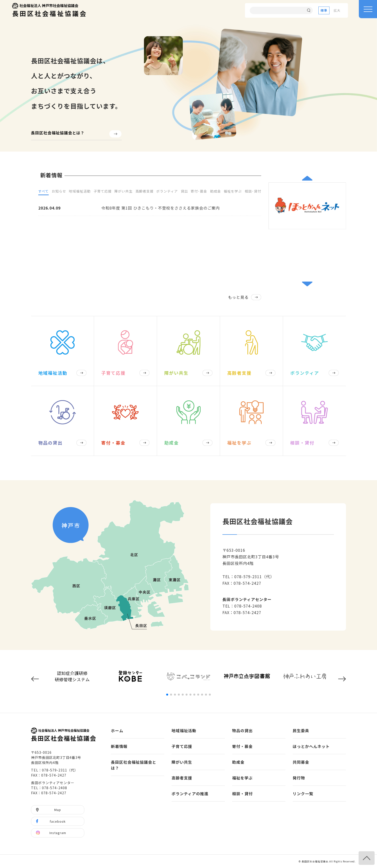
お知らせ (59, 191)
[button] (307, 178)
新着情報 (119, 746)
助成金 (216, 191)
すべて (43, 191)
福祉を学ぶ (233, 191)
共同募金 (301, 762)
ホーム (117, 730)
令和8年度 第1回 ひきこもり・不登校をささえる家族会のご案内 (161, 208)
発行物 (299, 778)
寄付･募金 (199, 191)
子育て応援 (103, 191)
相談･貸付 (253, 191)
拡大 (337, 10)
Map (58, 810)
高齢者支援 (145, 191)
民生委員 (301, 730)
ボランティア (167, 191)
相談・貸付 (242, 794)
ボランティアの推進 (190, 794)
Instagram (58, 833)
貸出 (184, 191)
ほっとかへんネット (311, 746)
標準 (324, 10)
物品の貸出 (242, 730)
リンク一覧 (303, 794)
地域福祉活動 (80, 191)
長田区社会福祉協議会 (50, 10)
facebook (58, 821)
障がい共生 (123, 191)
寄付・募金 (242, 746)
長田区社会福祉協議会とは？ (58, 133)
